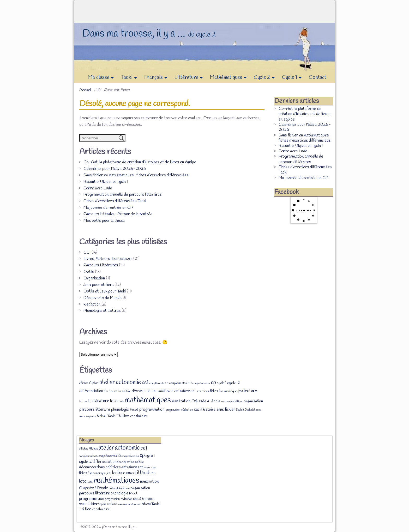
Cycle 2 (266, 77)
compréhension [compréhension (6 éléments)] (201, 383)
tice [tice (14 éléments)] (126, 416)
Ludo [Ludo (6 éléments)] (121, 402)
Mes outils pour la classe (104, 221)
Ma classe (103, 77)
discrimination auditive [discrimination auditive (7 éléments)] (117, 391)
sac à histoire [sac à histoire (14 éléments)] (205, 410)
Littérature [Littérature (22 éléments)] (99, 401)
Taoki (131, 77)
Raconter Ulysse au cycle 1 (106, 182)
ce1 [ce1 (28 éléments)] (145, 383)
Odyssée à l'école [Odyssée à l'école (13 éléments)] (206, 401)
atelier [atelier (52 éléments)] (107, 382)
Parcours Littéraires (101, 265)
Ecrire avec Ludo (98, 188)
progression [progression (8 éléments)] (173, 410)
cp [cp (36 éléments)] (213, 382)
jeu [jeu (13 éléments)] (240, 391)
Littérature (190, 77)
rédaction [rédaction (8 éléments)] (187, 410)
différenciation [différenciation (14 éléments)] (91, 391)
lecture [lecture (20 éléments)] (250, 391)
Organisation (94, 278)
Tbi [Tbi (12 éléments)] (119, 416)
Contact (318, 77)
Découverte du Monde (103, 298)
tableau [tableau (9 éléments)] (102, 416)
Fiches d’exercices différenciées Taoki (115, 201)
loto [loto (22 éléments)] (114, 401)
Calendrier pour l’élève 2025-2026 (115, 169)
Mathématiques (230, 77)
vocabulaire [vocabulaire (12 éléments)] (139, 416)
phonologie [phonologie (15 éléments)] (120, 410)
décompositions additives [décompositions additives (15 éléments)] (152, 391)
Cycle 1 (293, 77)
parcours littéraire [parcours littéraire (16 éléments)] (95, 410)
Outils (89, 272)
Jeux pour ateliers (98, 285)
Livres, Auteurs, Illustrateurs (108, 259)
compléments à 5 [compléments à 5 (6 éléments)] (159, 383)
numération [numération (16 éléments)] (181, 401)
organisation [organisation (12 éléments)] (253, 401)
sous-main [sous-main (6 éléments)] (124, 504)
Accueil (85, 90)
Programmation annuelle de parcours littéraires (122, 195)
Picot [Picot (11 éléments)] (134, 410)
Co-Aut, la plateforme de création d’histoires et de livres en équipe (140, 162)
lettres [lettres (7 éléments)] (83, 402)
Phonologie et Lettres (102, 311)
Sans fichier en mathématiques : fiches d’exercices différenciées (136, 175)
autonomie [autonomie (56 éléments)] (128, 382)
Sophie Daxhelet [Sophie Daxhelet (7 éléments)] (246, 410)
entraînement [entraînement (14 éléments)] (185, 391)
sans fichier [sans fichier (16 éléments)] (226, 410)
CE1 (87, 252)
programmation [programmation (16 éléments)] (152, 410)
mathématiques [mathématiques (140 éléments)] (148, 400)
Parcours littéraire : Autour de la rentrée (118, 214)
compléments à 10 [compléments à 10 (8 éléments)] (180, 383)
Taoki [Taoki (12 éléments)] (111, 416)
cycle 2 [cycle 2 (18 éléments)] (234, 383)
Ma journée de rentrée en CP (108, 208)
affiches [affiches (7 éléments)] (84, 383)
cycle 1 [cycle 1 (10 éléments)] (222, 383)
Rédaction (92, 304)
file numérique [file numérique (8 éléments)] (228, 391)
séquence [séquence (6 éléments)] (91, 416)
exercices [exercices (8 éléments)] (203, 391)
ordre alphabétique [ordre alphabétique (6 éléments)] (232, 402)
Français (157, 77)
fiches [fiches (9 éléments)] (214, 391)
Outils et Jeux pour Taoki (105, 291)
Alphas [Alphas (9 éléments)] (94, 383)
